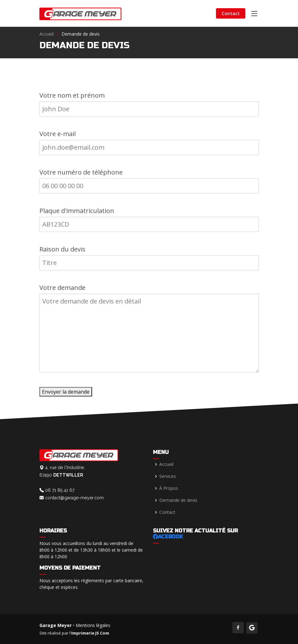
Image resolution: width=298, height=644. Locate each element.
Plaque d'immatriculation (77, 213)
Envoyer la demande (66, 394)
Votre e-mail (58, 136)
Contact (231, 13)
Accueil (47, 34)
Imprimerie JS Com (90, 633)
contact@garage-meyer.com (72, 498)
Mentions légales (93, 625)
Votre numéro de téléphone (81, 174)
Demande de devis (178, 500)
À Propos (169, 488)
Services (168, 476)
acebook (168, 537)
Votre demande (62, 290)
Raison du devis (62, 251)
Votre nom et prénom (72, 97)
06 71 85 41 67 (57, 490)
